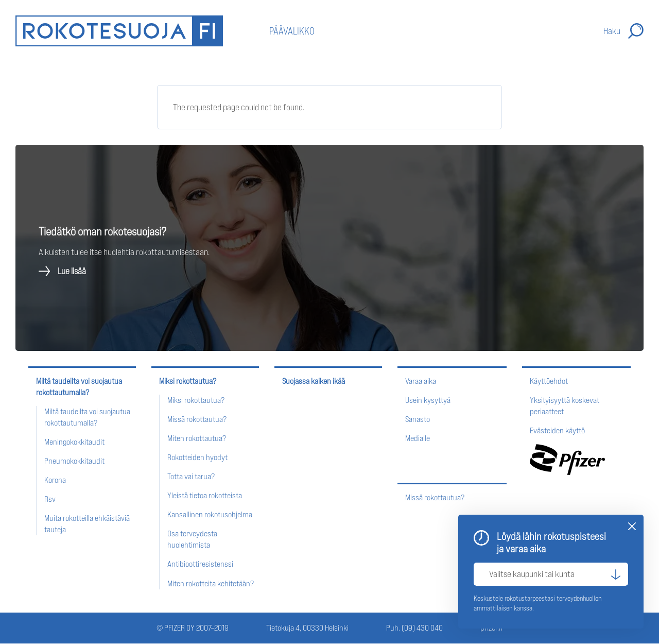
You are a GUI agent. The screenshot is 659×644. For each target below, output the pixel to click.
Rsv (50, 499)
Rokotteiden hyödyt (197, 457)
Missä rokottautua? (197, 419)
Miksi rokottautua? (188, 381)
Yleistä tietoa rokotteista (205, 495)
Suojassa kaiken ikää (314, 381)
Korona (55, 480)
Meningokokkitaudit (74, 442)
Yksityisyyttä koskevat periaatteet (565, 406)
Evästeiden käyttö (557, 430)
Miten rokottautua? (197, 438)
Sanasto (418, 419)
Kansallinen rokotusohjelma (210, 514)
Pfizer (567, 460)
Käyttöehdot (549, 381)
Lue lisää (72, 272)
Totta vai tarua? (191, 476)
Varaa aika (421, 381)
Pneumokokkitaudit (74, 461)
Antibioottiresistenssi (200, 564)
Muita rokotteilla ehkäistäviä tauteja (87, 524)
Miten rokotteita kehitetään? (211, 583)
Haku (612, 31)
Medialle (418, 438)
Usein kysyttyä (428, 400)
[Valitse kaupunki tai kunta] (551, 574)
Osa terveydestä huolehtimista (192, 539)
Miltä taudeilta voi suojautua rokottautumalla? (79, 387)
